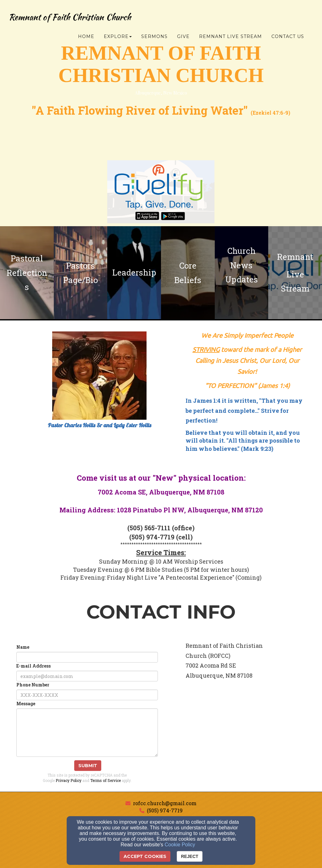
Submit (88, 766)
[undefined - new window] (295, 273)
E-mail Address (33, 666)
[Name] (87, 657)
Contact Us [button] (288, 37)
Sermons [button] (154, 37)
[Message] (87, 733)
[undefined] (27, 273)
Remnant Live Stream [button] (230, 37)
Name (23, 647)
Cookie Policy (180, 845)
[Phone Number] (87, 695)
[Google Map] (247, 735)
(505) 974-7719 (165, 810)
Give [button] (183, 37)
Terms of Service (105, 780)
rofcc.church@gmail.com (165, 803)
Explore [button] (118, 37)
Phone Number (33, 685)
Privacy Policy (69, 780)
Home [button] (86, 37)
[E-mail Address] (87, 676)
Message (26, 704)
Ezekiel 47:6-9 (270, 113)
